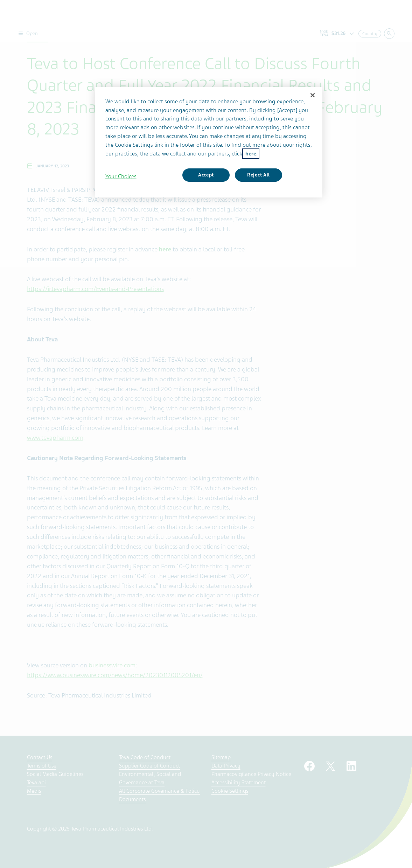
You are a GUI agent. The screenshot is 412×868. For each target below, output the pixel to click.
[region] (209, 142)
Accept (206, 175)
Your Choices (121, 176)
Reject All (259, 175)
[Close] (313, 95)
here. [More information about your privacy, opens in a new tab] (251, 154)
